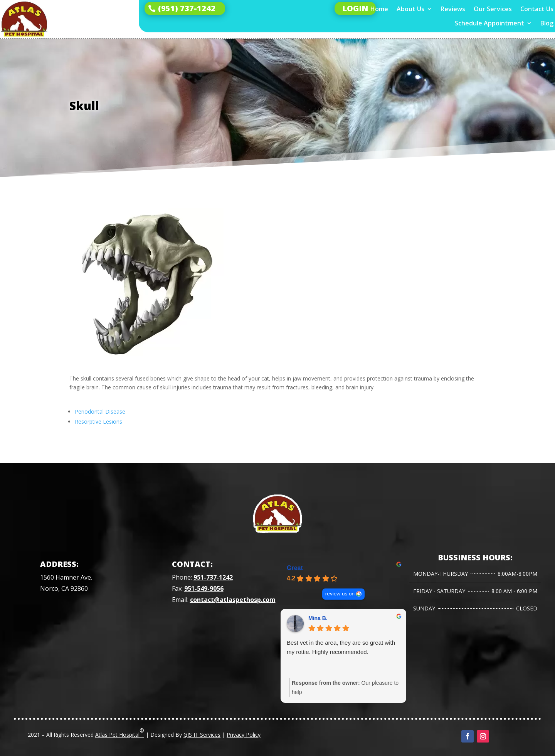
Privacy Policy (244, 735)
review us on (340, 594)
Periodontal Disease (100, 412)
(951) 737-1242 (187, 8)
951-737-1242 (213, 577)
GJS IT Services (202, 735)
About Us (410, 9)
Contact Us (537, 9)
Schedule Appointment (489, 23)
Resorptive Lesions (98, 422)
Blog (547, 23)
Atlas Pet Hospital (120, 733)
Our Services (493, 9)
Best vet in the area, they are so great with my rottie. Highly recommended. (341, 647)
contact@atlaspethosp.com (233, 600)
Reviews (453, 9)
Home (379, 9)
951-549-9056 (204, 588)
